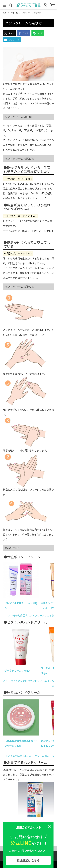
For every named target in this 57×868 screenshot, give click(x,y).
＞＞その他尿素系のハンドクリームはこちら (30, 756)
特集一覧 (14, 13)
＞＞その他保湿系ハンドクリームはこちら (31, 615)
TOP (5, 13)
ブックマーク (12, 40)
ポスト (9, 33)
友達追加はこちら (28, 860)
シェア (23, 33)
